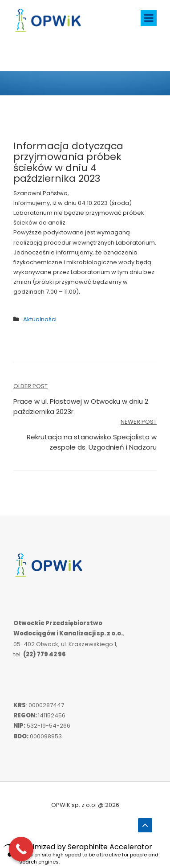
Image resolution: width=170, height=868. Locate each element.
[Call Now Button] (21, 849)
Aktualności (40, 319)
